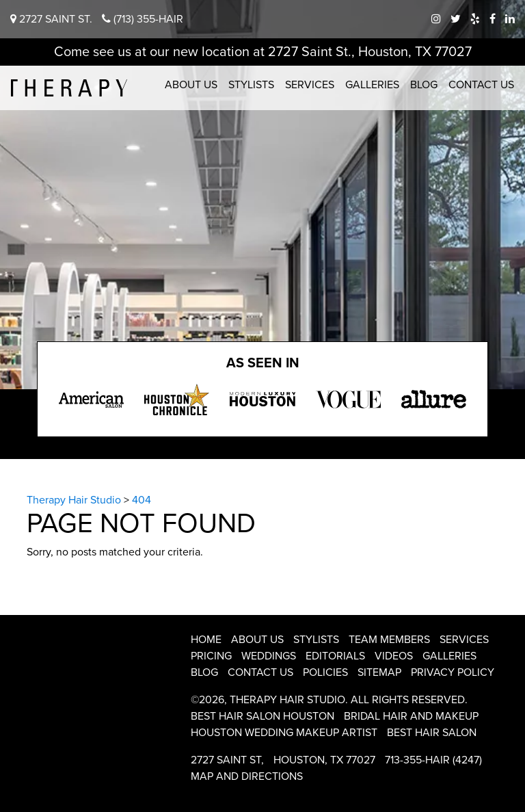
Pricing (211, 656)
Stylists (251, 85)
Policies (325, 672)
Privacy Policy (453, 672)
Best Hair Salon (432, 733)
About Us (191, 85)
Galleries (372, 85)
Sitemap (379, 672)
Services (310, 85)
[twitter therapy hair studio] (456, 19)
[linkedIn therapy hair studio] (510, 19)
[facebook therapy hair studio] (493, 19)
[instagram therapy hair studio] (436, 19)
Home (206, 640)
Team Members (389, 640)
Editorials (335, 656)
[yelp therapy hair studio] (475, 19)
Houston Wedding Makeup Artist (284, 733)
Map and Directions (247, 776)
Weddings (269, 656)
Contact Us (481, 85)
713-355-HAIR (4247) (433, 760)
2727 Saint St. (51, 19)
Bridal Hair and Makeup (411, 716)
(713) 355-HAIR (143, 19)
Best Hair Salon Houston (262, 716)
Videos (394, 656)
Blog (424, 85)
